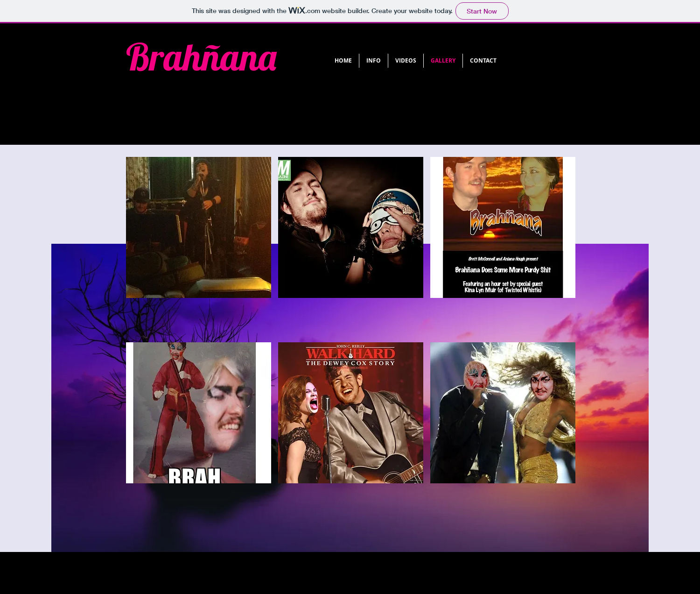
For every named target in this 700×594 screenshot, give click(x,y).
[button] (199, 246)
